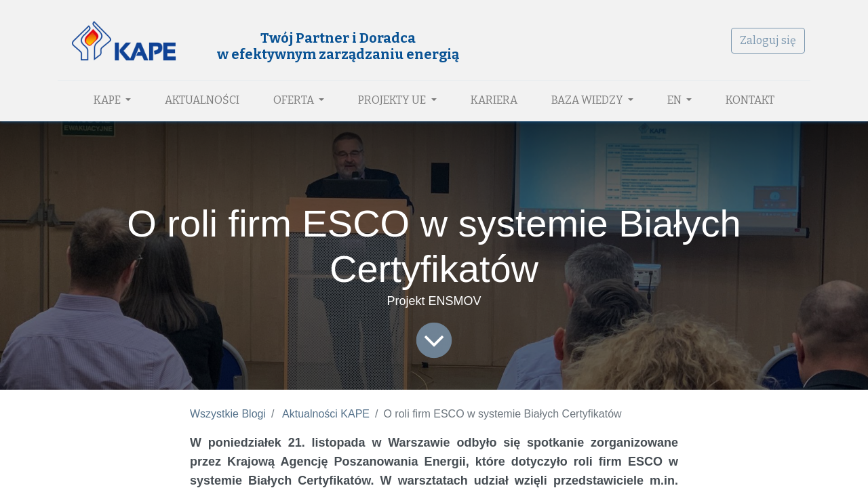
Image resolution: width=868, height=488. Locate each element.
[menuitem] (202, 100)
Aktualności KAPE (326, 414)
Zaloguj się (768, 40)
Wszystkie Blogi (228, 414)
